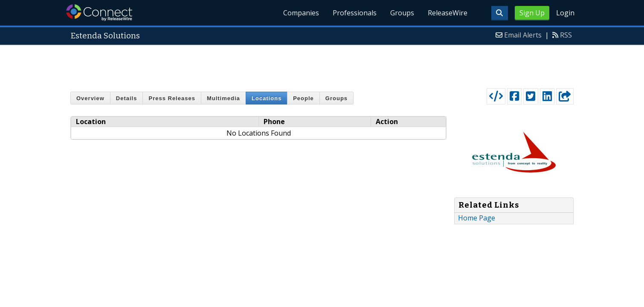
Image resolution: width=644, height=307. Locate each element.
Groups (402, 13)
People (303, 98)
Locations (267, 98)
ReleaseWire (448, 13)
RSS (566, 35)
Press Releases (172, 98)
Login (565, 13)
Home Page (477, 218)
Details (127, 98)
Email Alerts (523, 35)
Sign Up (532, 13)
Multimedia (223, 98)
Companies (301, 13)
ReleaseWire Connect (99, 13)
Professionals (355, 13)
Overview (90, 98)
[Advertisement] (322, 65)
